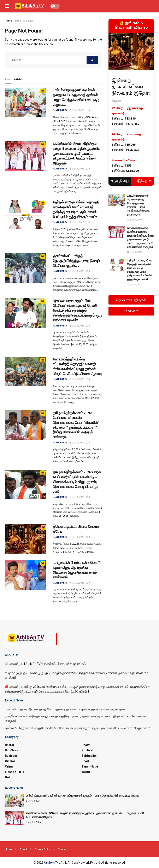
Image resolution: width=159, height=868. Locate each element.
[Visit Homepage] (30, 6)
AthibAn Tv (52, 863)
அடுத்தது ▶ (143, 181)
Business (11, 756)
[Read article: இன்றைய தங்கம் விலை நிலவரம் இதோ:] (26, 539)
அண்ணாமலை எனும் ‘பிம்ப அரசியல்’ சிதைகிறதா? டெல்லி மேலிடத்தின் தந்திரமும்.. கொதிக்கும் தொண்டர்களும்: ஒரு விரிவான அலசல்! (77, 310)
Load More (131, 311)
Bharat (10, 745)
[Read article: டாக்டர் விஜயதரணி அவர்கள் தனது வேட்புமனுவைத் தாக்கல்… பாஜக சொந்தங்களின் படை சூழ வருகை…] (26, 102)
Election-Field (15, 772)
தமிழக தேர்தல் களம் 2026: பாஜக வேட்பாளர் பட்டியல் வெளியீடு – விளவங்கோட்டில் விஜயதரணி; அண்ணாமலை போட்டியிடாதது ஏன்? (77, 482)
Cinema (10, 761)
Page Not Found (24, 21)
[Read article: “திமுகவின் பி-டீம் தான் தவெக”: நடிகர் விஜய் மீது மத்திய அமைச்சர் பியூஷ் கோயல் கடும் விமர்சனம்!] (26, 575)
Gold (8, 777)
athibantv (61, 110)
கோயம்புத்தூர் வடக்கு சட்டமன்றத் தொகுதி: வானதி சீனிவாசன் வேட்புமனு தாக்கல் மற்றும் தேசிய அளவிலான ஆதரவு (77, 366)
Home (8, 21)
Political (87, 750)
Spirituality (89, 756)
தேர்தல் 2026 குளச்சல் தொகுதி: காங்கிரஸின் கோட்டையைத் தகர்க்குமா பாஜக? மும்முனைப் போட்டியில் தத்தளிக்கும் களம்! (76, 209)
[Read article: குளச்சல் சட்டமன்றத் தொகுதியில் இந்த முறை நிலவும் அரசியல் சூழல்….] (26, 268)
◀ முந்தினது (120, 181)
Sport (85, 761)
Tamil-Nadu (90, 766)
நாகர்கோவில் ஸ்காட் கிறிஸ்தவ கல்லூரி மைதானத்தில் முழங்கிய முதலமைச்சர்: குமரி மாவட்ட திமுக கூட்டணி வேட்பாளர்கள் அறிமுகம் (76, 153)
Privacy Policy (43, 849)
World (86, 772)
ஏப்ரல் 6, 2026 (77, 110)
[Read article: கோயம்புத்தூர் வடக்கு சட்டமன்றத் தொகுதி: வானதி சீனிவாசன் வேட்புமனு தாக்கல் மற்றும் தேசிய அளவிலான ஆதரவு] (26, 372)
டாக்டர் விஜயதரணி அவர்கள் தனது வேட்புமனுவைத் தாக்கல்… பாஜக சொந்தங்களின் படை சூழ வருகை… (77, 97)
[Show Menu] (7, 6)
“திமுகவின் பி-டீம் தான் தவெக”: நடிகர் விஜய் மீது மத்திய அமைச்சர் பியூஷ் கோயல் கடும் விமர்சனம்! (77, 570)
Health (86, 745)
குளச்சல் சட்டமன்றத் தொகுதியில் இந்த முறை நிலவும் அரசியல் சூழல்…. (76, 261)
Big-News (12, 750)
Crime (9, 766)
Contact (63, 849)
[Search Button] (92, 60)
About (23, 849)
